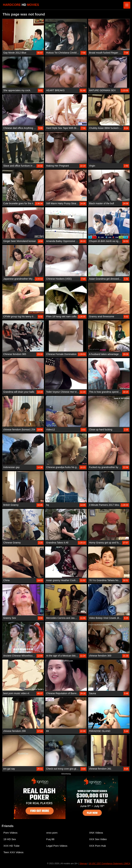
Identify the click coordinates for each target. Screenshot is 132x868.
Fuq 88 (50, 839)
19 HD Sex (10, 839)
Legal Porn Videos (57, 846)
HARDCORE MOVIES (21, 5)
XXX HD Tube (11, 846)
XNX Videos (96, 833)
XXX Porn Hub (98, 846)
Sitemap (83, 864)
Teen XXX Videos (13, 852)
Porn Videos (10, 833)
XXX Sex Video (98, 839)
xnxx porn (52, 833)
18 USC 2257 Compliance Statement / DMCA (109, 864)
